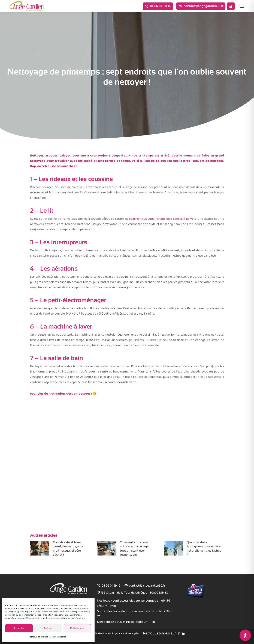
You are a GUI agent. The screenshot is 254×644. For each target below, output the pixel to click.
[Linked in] (183, 634)
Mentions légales (58, 637)
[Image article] (40, 548)
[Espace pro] (231, 6)
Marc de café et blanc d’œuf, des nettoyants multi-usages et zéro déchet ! (68, 549)
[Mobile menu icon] (242, 6)
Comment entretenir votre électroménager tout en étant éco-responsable (135, 549)
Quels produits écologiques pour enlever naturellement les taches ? (204, 549)
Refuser (48, 628)
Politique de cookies (38, 637)
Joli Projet (113, 633)
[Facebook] (178, 634)
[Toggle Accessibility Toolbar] (245, 635)
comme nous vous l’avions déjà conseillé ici (159, 219)
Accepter (19, 628)
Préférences (77, 628)
